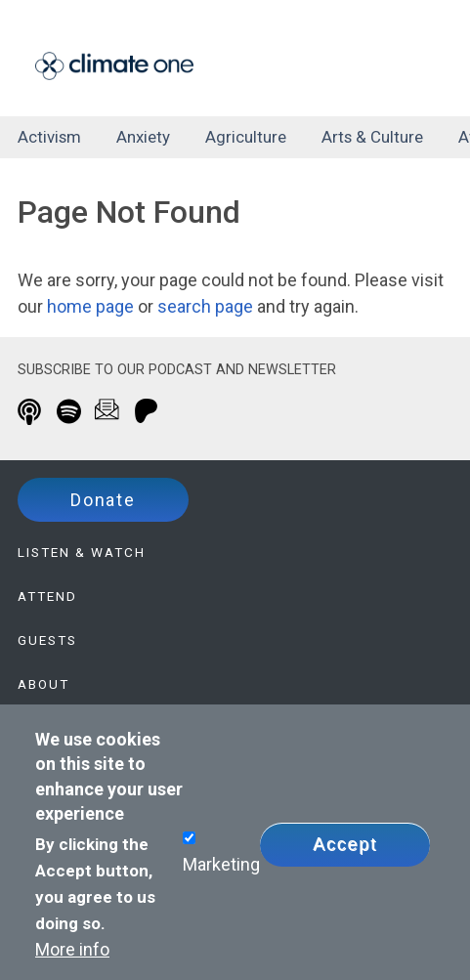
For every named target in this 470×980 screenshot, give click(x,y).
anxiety (143, 137)
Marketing (221, 864)
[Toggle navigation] (407, 62)
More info (72, 949)
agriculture (246, 137)
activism (49, 137)
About (43, 684)
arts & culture (372, 137)
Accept (345, 844)
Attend (47, 596)
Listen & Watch (82, 552)
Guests (47, 640)
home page (90, 306)
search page (205, 306)
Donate (103, 500)
